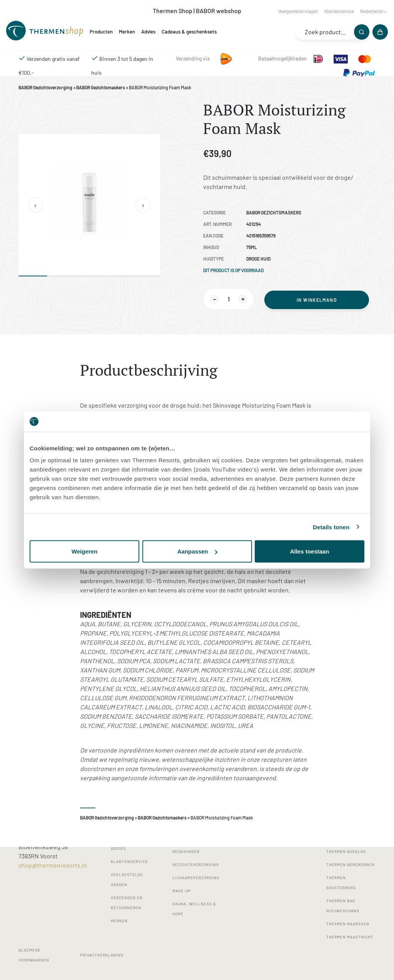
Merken (127, 32)
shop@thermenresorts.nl (53, 865)
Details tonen (331, 527)
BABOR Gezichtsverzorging (45, 87)
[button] (35, 205)
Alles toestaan (310, 551)
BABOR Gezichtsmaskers (101, 87)
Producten (101, 32)
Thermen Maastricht (350, 937)
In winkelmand (317, 300)
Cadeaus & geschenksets (189, 32)
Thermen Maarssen (348, 924)
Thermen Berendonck (351, 865)
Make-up (182, 891)
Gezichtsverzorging (196, 865)
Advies (148, 32)
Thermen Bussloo (346, 851)
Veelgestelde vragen (298, 11)
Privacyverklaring (102, 955)
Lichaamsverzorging (196, 878)
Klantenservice (339, 11)
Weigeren (84, 551)
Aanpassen (197, 551)
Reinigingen (186, 851)
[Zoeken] (362, 32)
